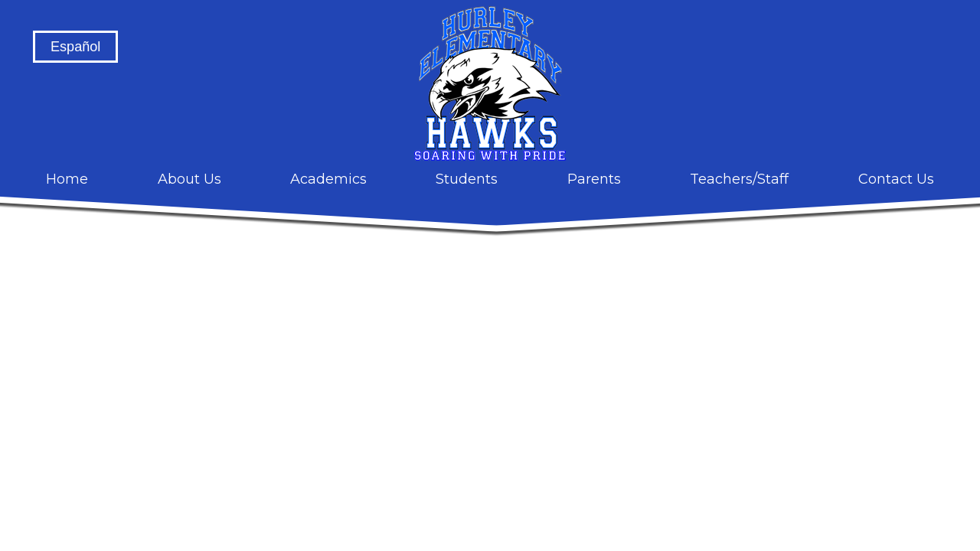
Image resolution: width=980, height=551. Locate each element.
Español (75, 47)
